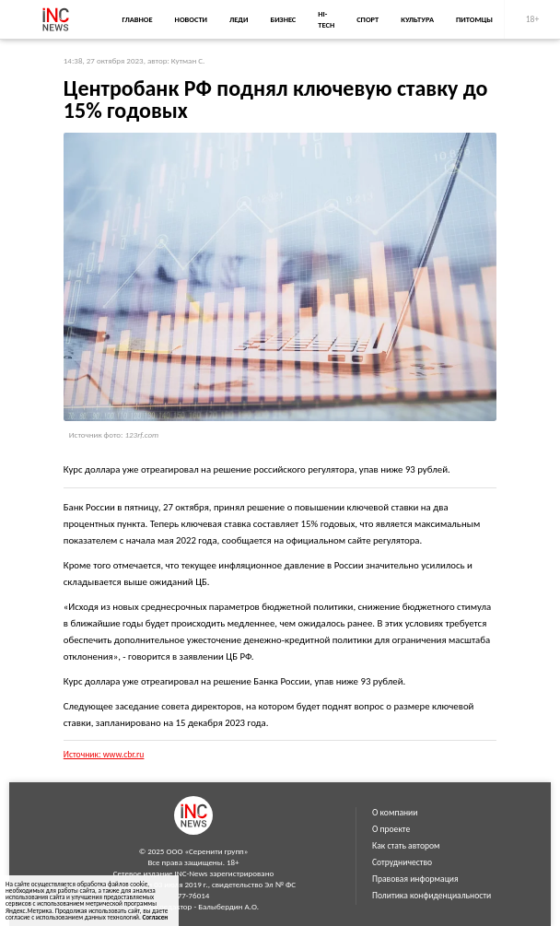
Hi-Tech (326, 19)
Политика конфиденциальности (432, 896)
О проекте (391, 829)
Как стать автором (406, 846)
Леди (239, 19)
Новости (191, 19)
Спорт (367, 19)
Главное (137, 19)
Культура (417, 19)
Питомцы (474, 19)
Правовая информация (415, 879)
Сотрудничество (402, 862)
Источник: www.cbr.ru (104, 755)
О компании (395, 813)
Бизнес (283, 19)
